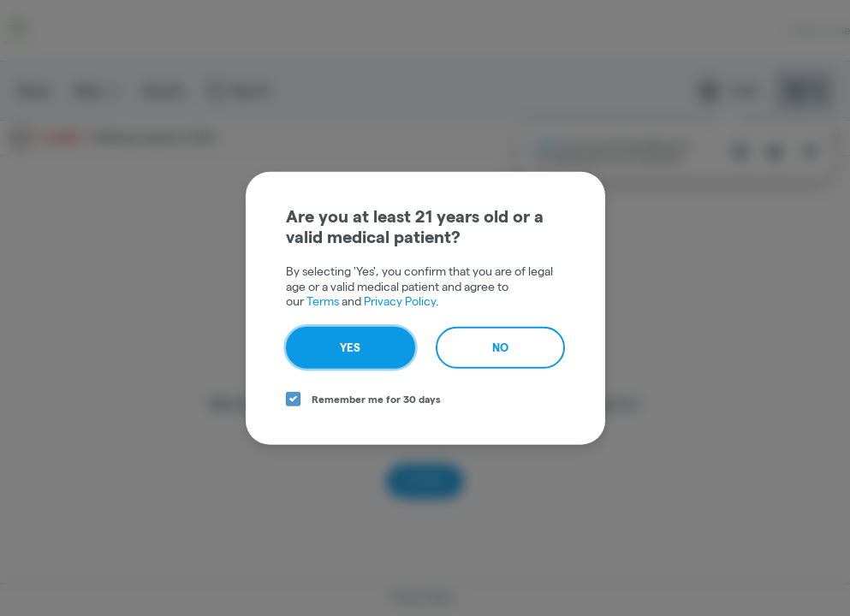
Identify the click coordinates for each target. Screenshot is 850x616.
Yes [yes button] (350, 346)
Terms (323, 301)
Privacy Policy (400, 301)
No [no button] (500, 346)
